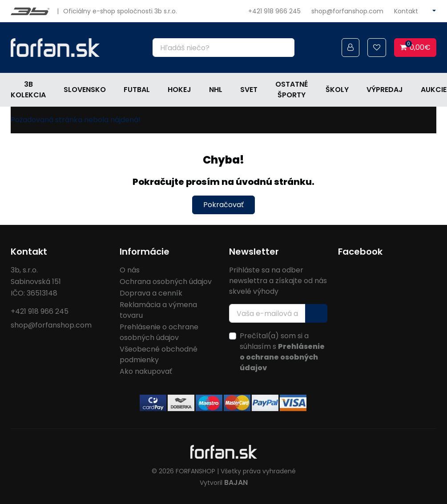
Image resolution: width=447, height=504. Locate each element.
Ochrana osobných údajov (166, 282)
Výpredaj (385, 90)
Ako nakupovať (146, 371)
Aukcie (434, 90)
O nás (130, 270)
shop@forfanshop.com (347, 11)
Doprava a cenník (151, 293)
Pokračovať (223, 205)
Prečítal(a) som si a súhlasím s (282, 352)
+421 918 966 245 (274, 11)
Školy (337, 90)
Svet (249, 90)
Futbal (137, 90)
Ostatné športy (292, 90)
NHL (216, 90)
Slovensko (85, 90)
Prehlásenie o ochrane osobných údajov (159, 332)
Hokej (179, 90)
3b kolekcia (28, 90)
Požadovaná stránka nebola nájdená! (76, 120)
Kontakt (406, 11)
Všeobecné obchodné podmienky (159, 354)
